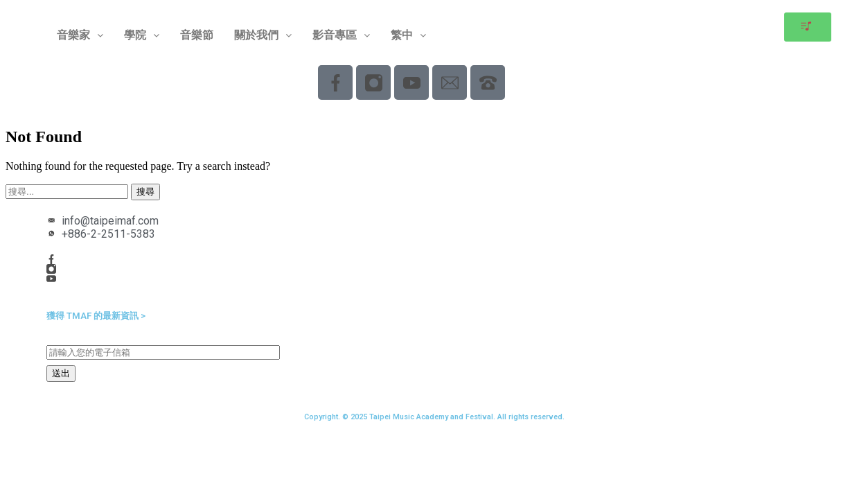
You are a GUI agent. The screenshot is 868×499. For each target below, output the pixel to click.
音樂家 (80, 35)
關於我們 (263, 35)
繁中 (408, 35)
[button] (80, 35)
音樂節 (197, 35)
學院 (142, 35)
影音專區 (341, 35)
